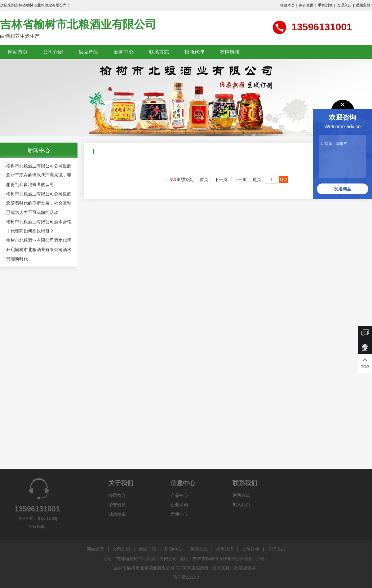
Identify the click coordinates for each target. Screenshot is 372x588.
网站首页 (18, 52)
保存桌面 (306, 5)
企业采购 (179, 505)
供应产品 (88, 52)
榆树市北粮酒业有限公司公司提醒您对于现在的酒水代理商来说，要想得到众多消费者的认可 (39, 175)
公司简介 (117, 495)
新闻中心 (124, 52)
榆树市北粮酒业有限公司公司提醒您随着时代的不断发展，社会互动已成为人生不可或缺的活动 (39, 203)
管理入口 (344, 5)
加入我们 (241, 505)
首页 (204, 179)
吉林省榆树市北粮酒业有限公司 (78, 24)
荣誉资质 (117, 505)
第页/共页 (181, 179)
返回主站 (363, 5)
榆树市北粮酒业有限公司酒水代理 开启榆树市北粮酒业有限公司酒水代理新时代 (39, 250)
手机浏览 (325, 5)
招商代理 (194, 52)
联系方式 (159, 52)
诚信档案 (117, 514)
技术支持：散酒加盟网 (234, 568)
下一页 (221, 179)
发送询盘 (343, 189)
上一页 (240, 179)
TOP (365, 364)
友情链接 (230, 52)
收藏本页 (287, 5)
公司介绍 (53, 52)
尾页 (257, 179)
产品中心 (179, 495)
